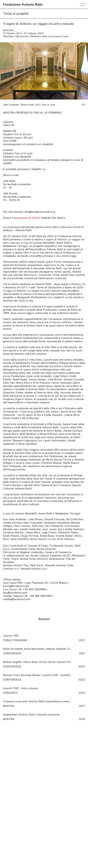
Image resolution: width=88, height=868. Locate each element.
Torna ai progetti (16, 13)
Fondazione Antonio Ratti (23, 4)
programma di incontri (27, 217)
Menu (83, 5)
